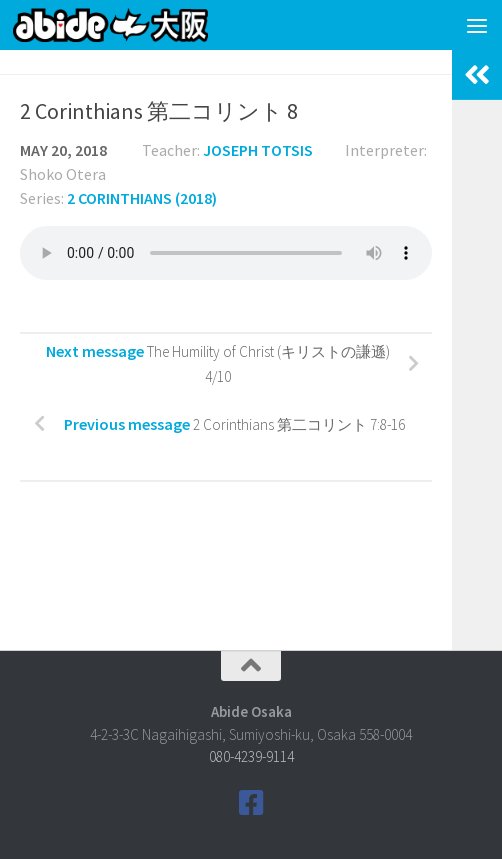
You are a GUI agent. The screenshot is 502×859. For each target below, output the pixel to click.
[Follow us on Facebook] (251, 803)
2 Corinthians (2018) (142, 198)
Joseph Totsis (258, 150)
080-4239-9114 (251, 756)
